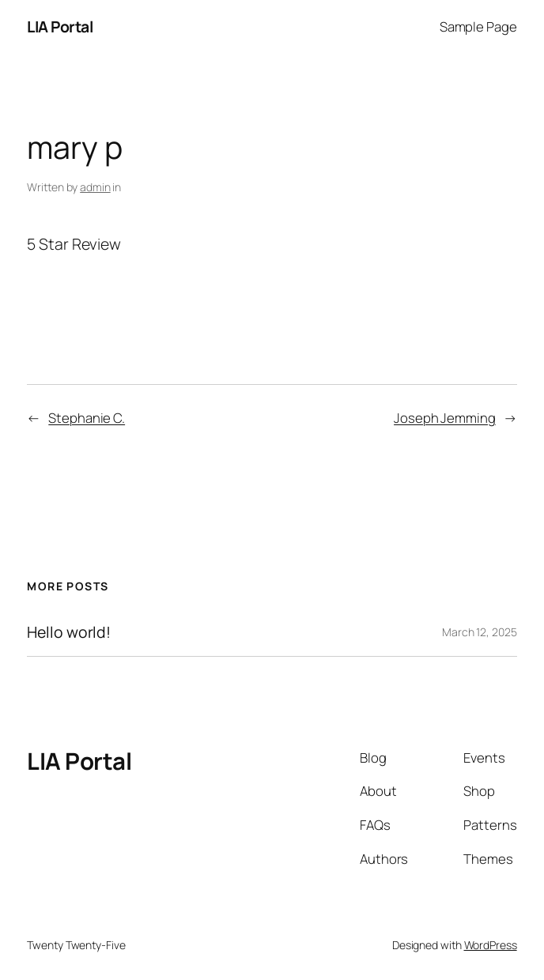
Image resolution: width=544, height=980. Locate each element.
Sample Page (478, 26)
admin (95, 187)
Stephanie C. (87, 418)
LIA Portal (60, 26)
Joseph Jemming (445, 418)
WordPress (491, 945)
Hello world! (69, 632)
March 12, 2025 (480, 632)
